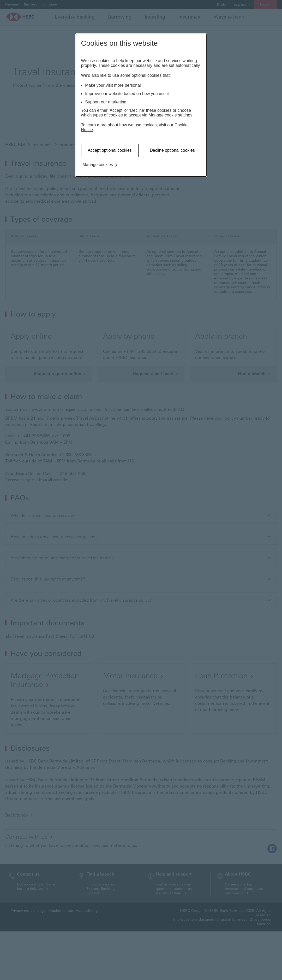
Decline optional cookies (172, 150)
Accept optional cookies (110, 150)
